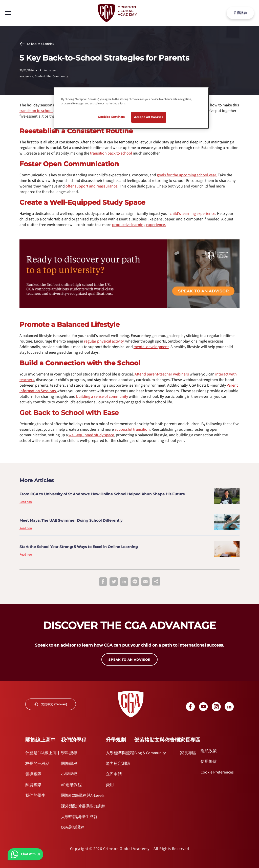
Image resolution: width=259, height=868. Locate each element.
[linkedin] (124, 582)
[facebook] (103, 582)
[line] (135, 582)
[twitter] (114, 582)
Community (60, 76)
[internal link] (240, 13)
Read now (26, 502)
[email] (145, 582)
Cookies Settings (111, 117)
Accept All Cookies (149, 117)
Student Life (44, 76)
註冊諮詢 (240, 13)
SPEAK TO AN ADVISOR (129, 660)
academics (27, 76)
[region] (131, 108)
